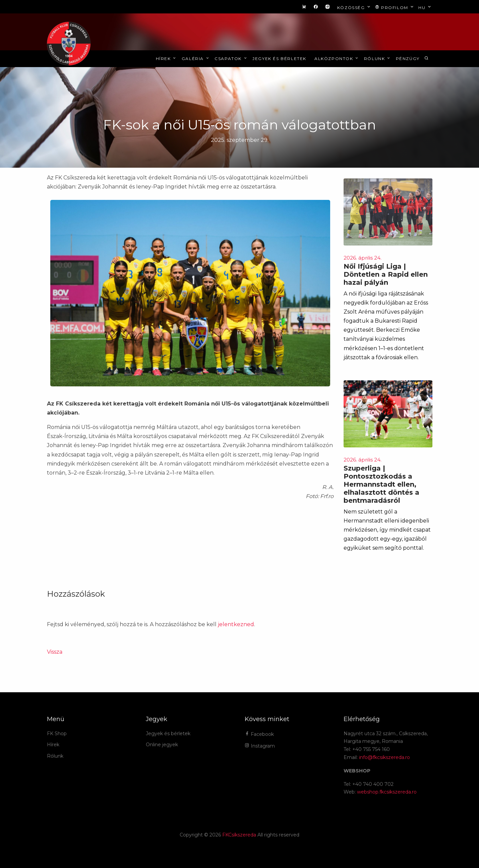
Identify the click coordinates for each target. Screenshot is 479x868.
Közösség (354, 7)
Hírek (166, 59)
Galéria (196, 59)
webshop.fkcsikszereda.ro (387, 792)
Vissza (55, 652)
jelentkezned (236, 624)
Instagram (260, 746)
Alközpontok (337, 59)
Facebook (259, 734)
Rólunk (378, 59)
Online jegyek (162, 745)
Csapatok (231, 59)
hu (425, 7)
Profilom (395, 7)
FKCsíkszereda (239, 835)
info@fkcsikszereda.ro (384, 757)
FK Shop (57, 734)
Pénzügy (408, 59)
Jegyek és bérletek (279, 59)
